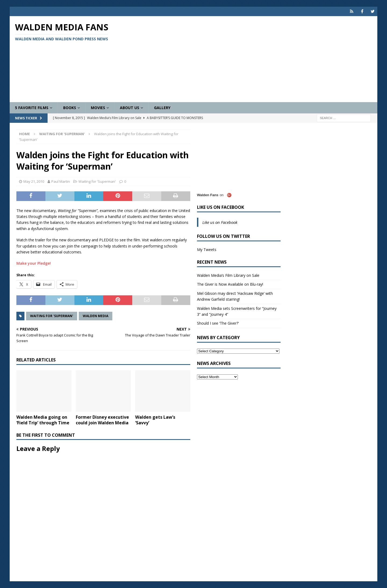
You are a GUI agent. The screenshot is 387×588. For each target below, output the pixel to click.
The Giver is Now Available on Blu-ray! (230, 284)
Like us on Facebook (221, 207)
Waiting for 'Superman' (97, 181)
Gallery (162, 108)
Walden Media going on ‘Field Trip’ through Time (43, 420)
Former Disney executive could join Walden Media (102, 420)
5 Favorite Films (32, 108)
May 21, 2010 (34, 181)
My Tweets (207, 250)
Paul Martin (61, 181)
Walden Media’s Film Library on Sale (228, 275)
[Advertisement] (254, 59)
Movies (98, 108)
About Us (130, 108)
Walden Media (96, 316)
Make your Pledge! (34, 263)
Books (70, 108)
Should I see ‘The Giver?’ (218, 323)
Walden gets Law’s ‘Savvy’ (155, 420)
